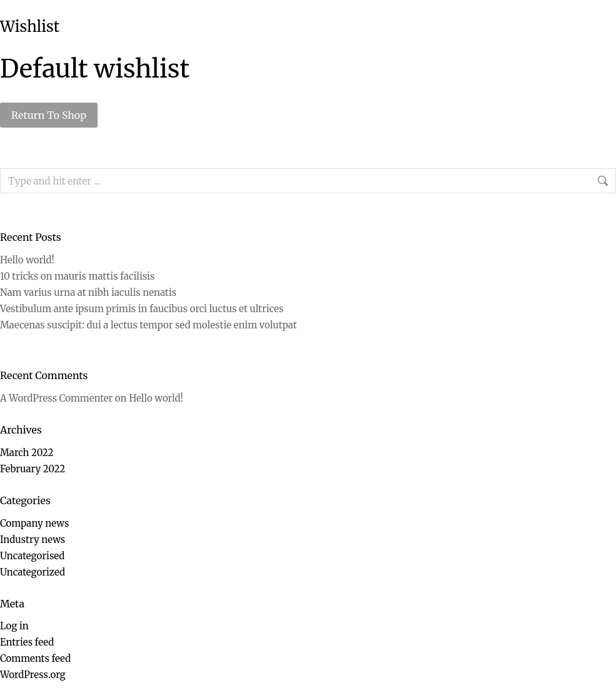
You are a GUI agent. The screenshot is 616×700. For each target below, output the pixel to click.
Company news (34, 523)
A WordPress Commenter (56, 398)
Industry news (33, 540)
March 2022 (27, 453)
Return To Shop (49, 115)
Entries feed (27, 642)
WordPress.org (33, 675)
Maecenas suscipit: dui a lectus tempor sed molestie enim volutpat (149, 325)
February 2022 (33, 469)
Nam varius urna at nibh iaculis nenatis (88, 292)
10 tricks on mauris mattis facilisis (77, 276)
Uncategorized (33, 572)
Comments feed (35, 658)
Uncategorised (32, 556)
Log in (14, 626)
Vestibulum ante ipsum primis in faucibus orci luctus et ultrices (142, 309)
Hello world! (27, 260)
